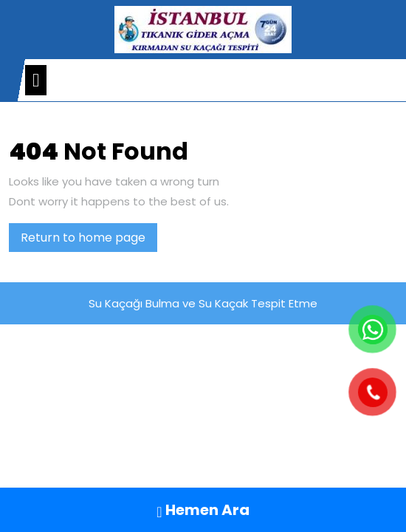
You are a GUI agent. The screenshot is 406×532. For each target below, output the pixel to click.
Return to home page (89, 240)
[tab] (36, 80)
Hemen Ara (203, 510)
